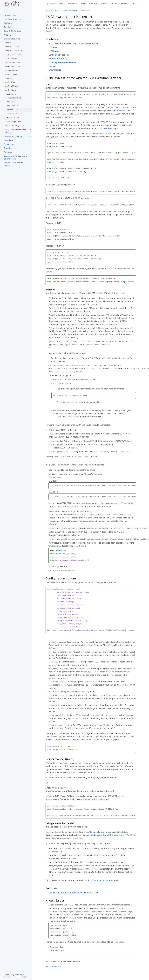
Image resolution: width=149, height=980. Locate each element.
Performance (9, 144)
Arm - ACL (11, 102)
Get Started (9, 23)
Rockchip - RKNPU (14, 114)
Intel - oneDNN (11, 58)
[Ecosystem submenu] (30, 148)
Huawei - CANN (13, 118)
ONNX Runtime (10, 15)
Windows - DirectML (13, 62)
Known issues (55, 70)
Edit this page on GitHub (54, 966)
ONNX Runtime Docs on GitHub (14, 164)
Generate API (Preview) (13, 136)
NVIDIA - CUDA (11, 43)
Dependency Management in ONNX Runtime (16, 157)
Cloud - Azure (11, 94)
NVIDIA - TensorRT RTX (15, 51)
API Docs (7, 35)
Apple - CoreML (12, 74)
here (116, 111)
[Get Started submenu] (30, 23)
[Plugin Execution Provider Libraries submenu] (30, 129)
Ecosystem (8, 148)
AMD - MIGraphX (12, 86)
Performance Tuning (58, 59)
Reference (8, 152)
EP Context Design (13, 125)
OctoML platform (97, 832)
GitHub (133, 4)
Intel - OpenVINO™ (13, 55)
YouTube (124, 4)
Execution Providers (12, 39)
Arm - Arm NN (13, 106)
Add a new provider (13, 121)
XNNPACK (9, 78)
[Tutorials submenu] (30, 27)
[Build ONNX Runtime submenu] (30, 31)
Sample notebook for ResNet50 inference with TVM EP (107, 835)
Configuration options (59, 55)
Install (83, 4)
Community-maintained (15, 98)
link (75, 430)
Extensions (8, 140)
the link (63, 308)
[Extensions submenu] (30, 140)
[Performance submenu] (30, 144)
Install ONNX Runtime (13, 19)
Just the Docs (18, 975)
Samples (52, 66)
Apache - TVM (13, 110)
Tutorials (7, 27)
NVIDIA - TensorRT (13, 47)
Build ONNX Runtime (12, 31)
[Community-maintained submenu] (30, 98)
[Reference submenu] (30, 152)
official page (112, 128)
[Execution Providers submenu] (30, 39)
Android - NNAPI (12, 70)
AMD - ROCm (11, 82)
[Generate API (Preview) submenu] (30, 136)
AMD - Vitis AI (11, 90)
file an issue (76, 961)
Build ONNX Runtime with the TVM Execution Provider (73, 43)
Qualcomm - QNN (13, 66)
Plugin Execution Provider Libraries (16, 131)
